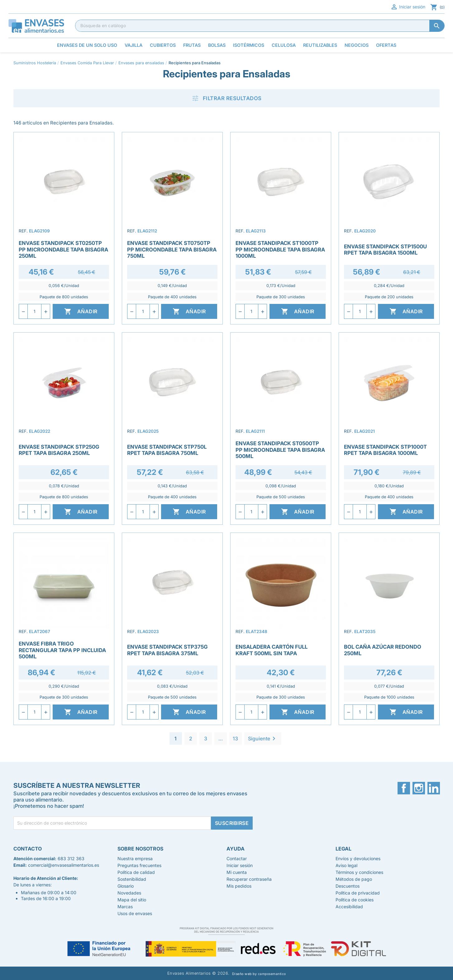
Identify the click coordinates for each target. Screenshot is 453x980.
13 (235, 739)
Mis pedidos (239, 886)
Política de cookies (355, 900)
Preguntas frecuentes (139, 865)
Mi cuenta (237, 872)
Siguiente (263, 739)
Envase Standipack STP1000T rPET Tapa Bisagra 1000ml (385, 450)
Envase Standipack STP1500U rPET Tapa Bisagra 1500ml (385, 250)
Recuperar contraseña (249, 879)
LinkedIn (434, 788)
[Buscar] (260, 26)
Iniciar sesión (408, 7)
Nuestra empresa (135, 858)
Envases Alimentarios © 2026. (198, 973)
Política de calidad (136, 872)
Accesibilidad (349, 907)
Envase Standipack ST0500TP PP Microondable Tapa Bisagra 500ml (280, 450)
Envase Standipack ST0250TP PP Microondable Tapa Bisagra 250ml (63, 249)
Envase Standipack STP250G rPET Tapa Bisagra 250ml (59, 450)
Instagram (419, 788)
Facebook (404, 788)
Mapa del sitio (132, 900)
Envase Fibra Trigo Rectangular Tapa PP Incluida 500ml (62, 650)
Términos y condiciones (359, 872)
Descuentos (348, 886)
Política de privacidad (358, 893)
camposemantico (272, 974)
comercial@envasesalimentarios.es (64, 865)
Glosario (126, 886)
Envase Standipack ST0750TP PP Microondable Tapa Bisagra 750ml (172, 249)
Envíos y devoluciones (358, 858)
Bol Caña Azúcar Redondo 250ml (383, 650)
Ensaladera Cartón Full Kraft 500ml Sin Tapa (272, 650)
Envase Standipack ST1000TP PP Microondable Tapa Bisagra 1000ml (280, 249)
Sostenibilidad (132, 879)
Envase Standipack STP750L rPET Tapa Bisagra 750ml (167, 450)
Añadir (81, 311)
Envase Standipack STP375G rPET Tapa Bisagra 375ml (167, 650)
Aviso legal (346, 865)
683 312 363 (71, 858)
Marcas (125, 907)
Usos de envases (135, 913)
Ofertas (386, 45)
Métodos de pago (354, 879)
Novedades (129, 893)
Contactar (237, 858)
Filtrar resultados (227, 98)
